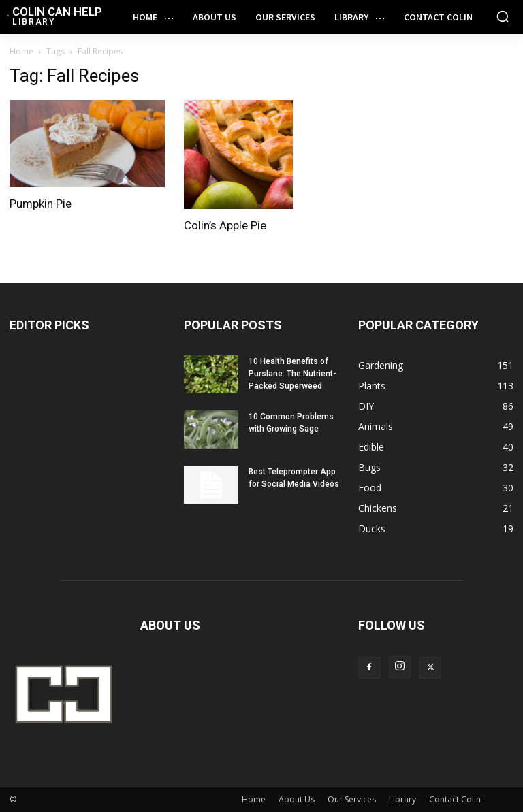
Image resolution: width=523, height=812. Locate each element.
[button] (503, 16)
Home (21, 51)
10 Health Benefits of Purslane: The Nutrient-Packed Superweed (292, 374)
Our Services (352, 799)
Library (402, 799)
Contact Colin (455, 799)
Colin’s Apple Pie (225, 225)
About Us (297, 799)
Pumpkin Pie (41, 204)
